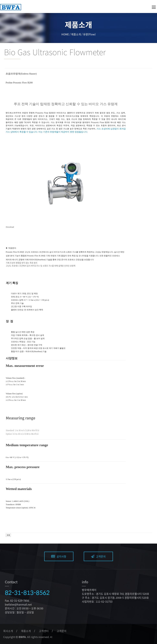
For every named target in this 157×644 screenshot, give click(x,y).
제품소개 (26, 631)
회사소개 (8, 631)
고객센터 (44, 631)
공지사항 (59, 556)
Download (10, 227)
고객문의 (98, 556)
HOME (65, 34)
